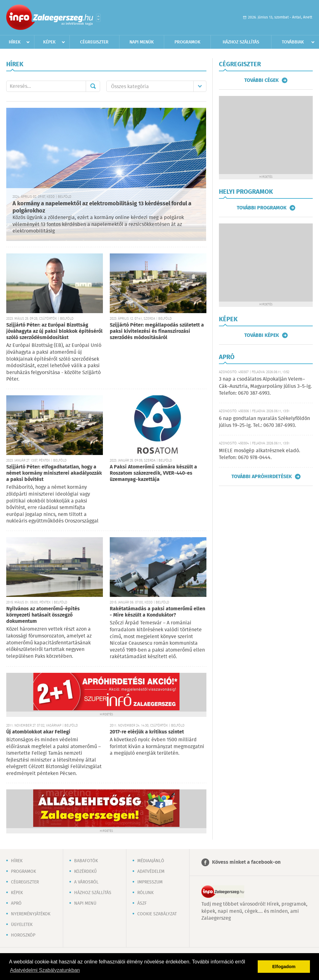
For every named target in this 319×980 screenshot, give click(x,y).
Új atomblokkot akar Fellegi (38, 732)
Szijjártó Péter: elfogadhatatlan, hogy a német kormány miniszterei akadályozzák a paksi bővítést (54, 473)
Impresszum (150, 882)
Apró (16, 903)
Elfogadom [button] (284, 967)
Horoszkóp (23, 935)
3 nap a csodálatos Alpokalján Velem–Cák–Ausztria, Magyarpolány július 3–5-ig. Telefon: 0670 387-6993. (265, 386)
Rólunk (145, 893)
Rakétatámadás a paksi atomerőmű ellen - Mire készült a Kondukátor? (157, 612)
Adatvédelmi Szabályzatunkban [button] (45, 970)
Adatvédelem (151, 872)
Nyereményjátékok (31, 914)
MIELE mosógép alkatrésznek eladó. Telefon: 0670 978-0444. (260, 454)
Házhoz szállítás (241, 42)
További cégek (261, 80)
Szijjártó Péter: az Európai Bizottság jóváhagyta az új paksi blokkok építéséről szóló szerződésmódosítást (54, 331)
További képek (262, 335)
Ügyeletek (22, 925)
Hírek (15, 42)
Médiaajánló (151, 861)
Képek (49, 42)
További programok (262, 208)
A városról (86, 882)
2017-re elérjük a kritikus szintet (147, 732)
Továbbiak (293, 42)
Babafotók (86, 861)
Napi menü (85, 903)
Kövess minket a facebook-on (246, 862)
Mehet (93, 86)
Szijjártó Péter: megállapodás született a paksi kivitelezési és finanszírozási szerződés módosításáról (157, 331)
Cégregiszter (94, 42)
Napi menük (142, 42)
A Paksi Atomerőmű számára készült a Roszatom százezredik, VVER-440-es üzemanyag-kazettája (153, 473)
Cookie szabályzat (157, 914)
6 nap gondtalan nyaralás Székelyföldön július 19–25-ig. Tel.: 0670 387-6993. (264, 422)
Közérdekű (85, 872)
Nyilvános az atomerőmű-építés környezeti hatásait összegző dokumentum (43, 615)
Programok (187, 42)
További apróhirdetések (262, 477)
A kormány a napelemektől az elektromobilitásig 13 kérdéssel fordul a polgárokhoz (102, 207)
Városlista (98, 18)
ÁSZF (142, 903)
